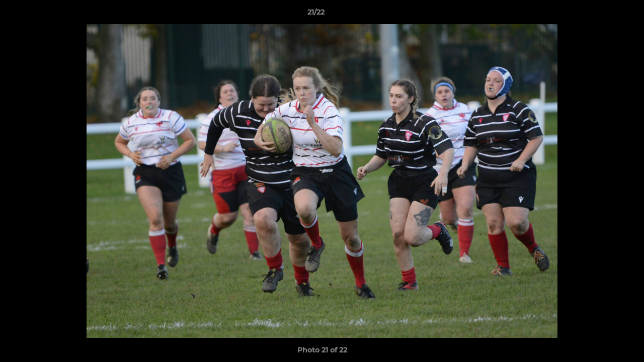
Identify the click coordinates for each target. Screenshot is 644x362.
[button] (602, 15)
